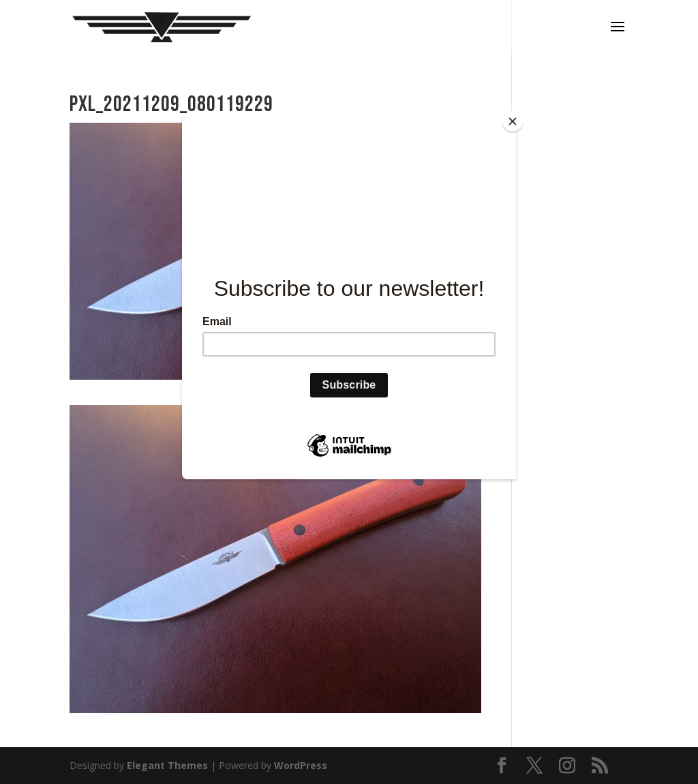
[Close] (513, 121)
